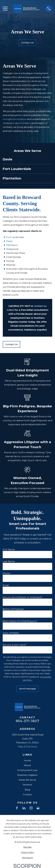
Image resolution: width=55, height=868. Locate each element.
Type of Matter (11, 633)
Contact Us (27, 43)
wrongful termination (15, 119)
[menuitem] (27, 159)
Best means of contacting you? (20, 621)
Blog (27, 790)
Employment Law (27, 770)
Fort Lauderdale (15, 237)
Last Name (9, 561)
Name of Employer (13, 609)
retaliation (8, 123)
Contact (27, 794)
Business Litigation (27, 775)
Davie (9, 241)
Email (6, 585)
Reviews (27, 785)
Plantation (12, 245)
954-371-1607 (27, 721)
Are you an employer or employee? (23, 597)
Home (27, 760)
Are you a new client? (15, 645)
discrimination (23, 123)
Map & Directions (27, 747)
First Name (9, 549)
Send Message (27, 689)
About (27, 765)
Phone (6, 573)
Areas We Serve (27, 780)
